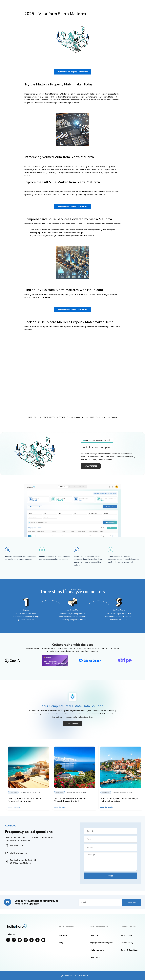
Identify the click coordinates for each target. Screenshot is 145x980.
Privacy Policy (127, 943)
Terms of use (127, 935)
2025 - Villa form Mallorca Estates (103, 417)
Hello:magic (95, 957)
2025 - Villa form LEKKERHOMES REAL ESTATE (47, 417)
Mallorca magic (97, 950)
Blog (61, 943)
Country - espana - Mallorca (78, 417)
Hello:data (94, 935)
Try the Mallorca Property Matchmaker (72, 72)
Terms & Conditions (130, 950)
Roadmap (63, 935)
